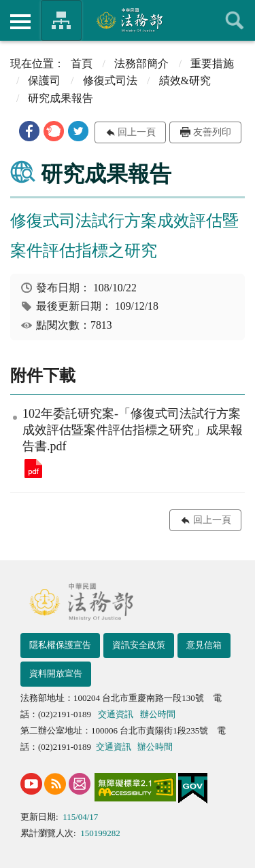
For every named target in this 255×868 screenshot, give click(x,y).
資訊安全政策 (139, 645)
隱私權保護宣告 (60, 645)
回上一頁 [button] (137, 132)
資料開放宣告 (56, 673)
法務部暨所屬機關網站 (61, 20)
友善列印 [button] (212, 132)
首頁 (82, 64)
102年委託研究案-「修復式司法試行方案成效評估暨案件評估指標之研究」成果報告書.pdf (33, 469)
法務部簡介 (141, 64)
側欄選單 (20, 22)
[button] (29, 131)
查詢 (235, 20)
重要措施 (212, 64)
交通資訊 (116, 714)
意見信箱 (204, 645)
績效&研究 (185, 80)
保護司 (44, 80)
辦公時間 (158, 714)
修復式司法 (110, 80)
